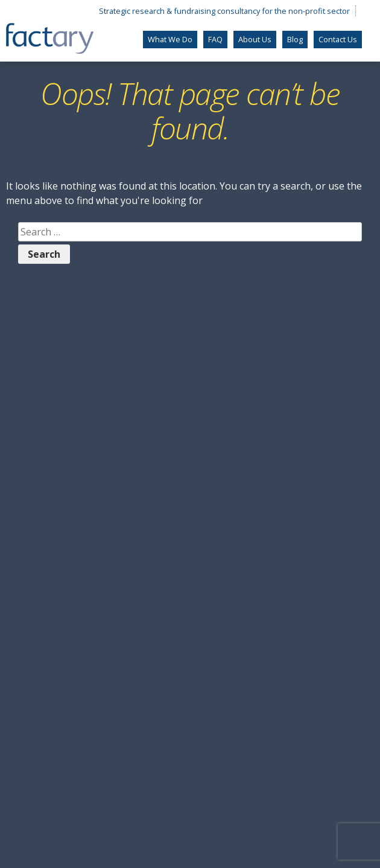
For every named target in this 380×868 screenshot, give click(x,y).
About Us (255, 39)
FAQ (215, 39)
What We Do (170, 39)
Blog (295, 39)
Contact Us (338, 39)
